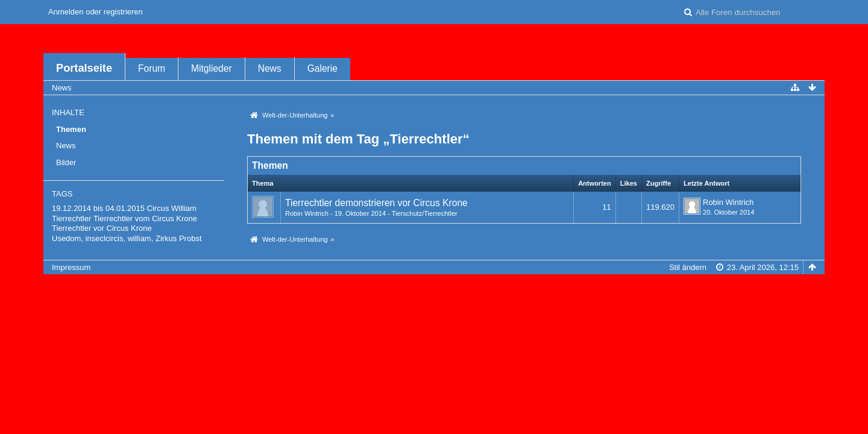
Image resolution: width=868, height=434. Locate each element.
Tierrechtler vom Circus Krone (145, 219)
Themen (71, 129)
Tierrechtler (71, 219)
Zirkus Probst (179, 238)
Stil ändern (688, 267)
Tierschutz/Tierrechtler (425, 213)
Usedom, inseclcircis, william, (102, 238)
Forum (152, 68)
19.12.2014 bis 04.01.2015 (98, 208)
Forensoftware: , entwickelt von (434, 287)
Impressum (71, 267)
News (270, 68)
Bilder (66, 162)
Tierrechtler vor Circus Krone (102, 228)
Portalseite (84, 68)
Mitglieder (212, 68)
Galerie (322, 68)
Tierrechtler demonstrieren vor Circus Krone (376, 203)
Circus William (172, 208)
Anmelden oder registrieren (96, 12)
